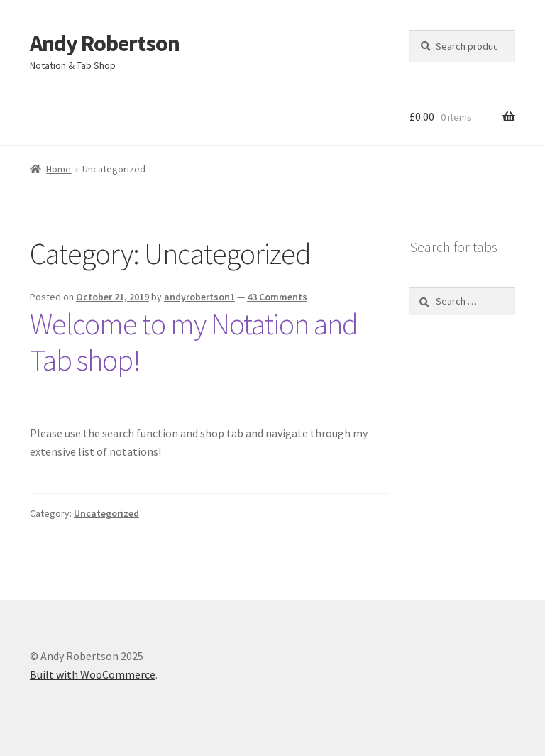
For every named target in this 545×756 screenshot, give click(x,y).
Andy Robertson (105, 43)
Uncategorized (106, 513)
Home (59, 169)
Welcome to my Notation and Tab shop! (194, 342)
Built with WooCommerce (93, 674)
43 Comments (277, 297)
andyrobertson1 (199, 297)
